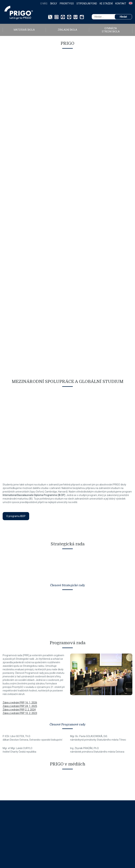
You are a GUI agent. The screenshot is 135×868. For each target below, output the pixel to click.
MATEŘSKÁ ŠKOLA (24, 30)
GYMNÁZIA (111, 30)
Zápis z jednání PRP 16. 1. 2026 (20, 703)
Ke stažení (106, 4)
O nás (44, 4)
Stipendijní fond (87, 4)
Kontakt (121, 4)
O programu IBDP (16, 516)
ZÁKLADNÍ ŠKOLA (67, 30)
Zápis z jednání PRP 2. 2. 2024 (19, 710)
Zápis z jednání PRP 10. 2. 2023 (20, 713)
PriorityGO (67, 4)
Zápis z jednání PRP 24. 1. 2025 (20, 706)
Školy (54, 4)
